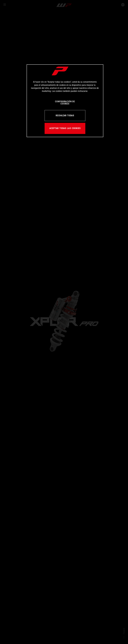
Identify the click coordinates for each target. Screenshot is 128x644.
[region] (65, 101)
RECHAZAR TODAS (65, 116)
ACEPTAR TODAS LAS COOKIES (65, 128)
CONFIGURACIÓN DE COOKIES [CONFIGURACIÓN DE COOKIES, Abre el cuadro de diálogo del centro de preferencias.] (65, 103)
